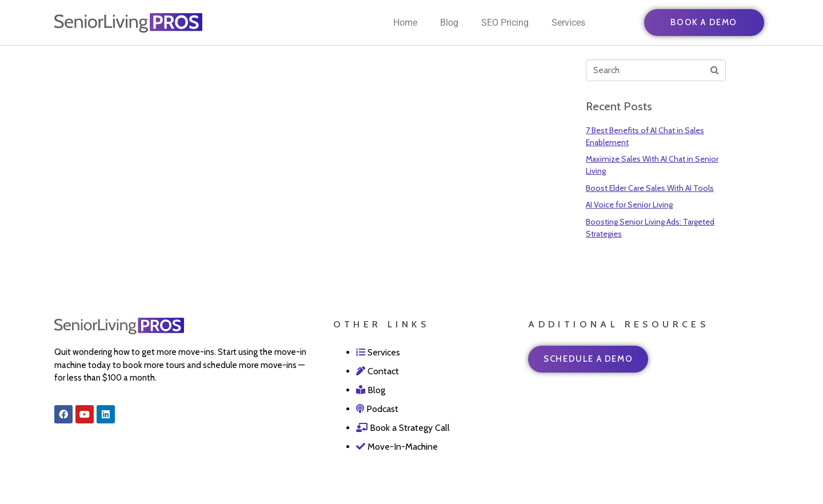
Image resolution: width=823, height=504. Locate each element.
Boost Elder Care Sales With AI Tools (650, 188)
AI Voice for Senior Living (629, 205)
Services (568, 23)
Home (405, 23)
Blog (449, 23)
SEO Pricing (505, 23)
